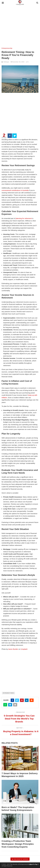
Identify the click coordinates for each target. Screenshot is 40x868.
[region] (20, 110)
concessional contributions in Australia (15, 190)
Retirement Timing (8, 693)
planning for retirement (24, 218)
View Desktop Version (20, 859)
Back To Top (34, 864)
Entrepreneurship (7, 48)
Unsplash (24, 649)
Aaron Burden (13, 649)
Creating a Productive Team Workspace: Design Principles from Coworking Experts (18, 844)
